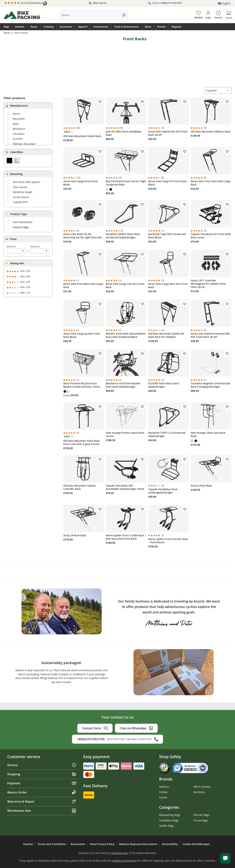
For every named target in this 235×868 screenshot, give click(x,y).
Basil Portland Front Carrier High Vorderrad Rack (126, 183)
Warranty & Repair (42, 801)
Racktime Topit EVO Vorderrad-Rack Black (167, 236)
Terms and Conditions (52, 844)
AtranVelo (19, 119)
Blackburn (19, 129)
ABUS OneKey (202, 787)
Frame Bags (201, 820)
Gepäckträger (21, 227)
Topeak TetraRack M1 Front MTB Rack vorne (211, 236)
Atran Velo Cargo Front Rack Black (81, 183)
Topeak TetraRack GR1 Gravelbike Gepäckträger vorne (125, 487)
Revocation (78, 844)
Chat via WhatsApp (136, 728)
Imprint (28, 844)
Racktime (199, 792)
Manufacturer (19, 106)
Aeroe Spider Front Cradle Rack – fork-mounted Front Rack (126, 537)
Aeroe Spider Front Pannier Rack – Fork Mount (168, 541)
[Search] (124, 15)
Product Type (19, 214)
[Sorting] (218, 90)
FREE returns (98, 3)
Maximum (40, 249)
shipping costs (120, 853)
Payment (42, 783)
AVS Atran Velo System (27, 182)
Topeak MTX (20, 202)
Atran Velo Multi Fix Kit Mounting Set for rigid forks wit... (84, 236)
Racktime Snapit (23, 192)
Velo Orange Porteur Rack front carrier (125, 434)
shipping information (125, 861)
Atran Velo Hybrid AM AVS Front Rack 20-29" (168, 133)
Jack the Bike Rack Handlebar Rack (124, 133)
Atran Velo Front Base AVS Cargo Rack (83, 286)
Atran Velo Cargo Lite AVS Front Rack (125, 286)
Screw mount (21, 197)
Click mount (20, 187)
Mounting (16, 174)
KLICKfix (18, 139)
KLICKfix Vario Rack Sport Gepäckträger (164, 385)
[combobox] (90, 15)
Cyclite (163, 797)
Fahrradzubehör (23, 222)
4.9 (26, 3)
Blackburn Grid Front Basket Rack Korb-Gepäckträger (123, 385)
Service (42, 765)
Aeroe (16, 114)
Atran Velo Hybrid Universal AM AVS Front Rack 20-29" (210, 335)
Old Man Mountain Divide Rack (82, 136)
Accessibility (170, 844)
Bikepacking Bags (170, 815)
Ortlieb (163, 792)
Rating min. (17, 263)
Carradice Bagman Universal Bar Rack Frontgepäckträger (211, 385)
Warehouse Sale (42, 811)
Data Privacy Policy (102, 844)
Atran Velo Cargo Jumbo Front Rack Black (82, 335)
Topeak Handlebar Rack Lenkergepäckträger (163, 491)
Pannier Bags (201, 815)
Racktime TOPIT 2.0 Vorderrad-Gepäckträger (167, 434)
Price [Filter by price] (13, 239)
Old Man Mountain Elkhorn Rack (211, 132)
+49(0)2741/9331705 (117, 739)
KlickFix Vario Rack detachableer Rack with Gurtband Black (126, 335)
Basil (16, 124)
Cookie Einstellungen (196, 844)
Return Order (42, 792)
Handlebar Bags (169, 820)
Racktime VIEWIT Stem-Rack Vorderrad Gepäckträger (123, 236)
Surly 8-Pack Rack (201, 486)
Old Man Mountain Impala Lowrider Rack (80, 487)
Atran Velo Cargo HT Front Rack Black (168, 183)
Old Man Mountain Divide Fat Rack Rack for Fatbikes (166, 335)
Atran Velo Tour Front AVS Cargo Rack (211, 183)
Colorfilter (17, 152)
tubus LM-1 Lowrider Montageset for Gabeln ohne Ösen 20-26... (208, 284)
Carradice (19, 134)
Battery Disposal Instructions (138, 844)
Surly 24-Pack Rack (75, 535)
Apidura (164, 787)
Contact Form (95, 728)
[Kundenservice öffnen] (225, 858)
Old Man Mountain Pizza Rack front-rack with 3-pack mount (82, 442)
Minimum (16, 249)
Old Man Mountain (24, 144)
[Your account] (208, 14)
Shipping (42, 774)
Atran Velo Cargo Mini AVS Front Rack (168, 286)
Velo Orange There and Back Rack (208, 434)
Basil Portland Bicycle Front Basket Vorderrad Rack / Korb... (83, 385)
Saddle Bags (166, 826)
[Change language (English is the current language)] (224, 3)
